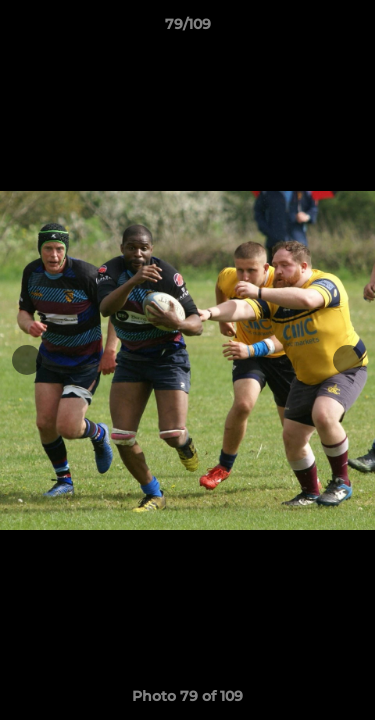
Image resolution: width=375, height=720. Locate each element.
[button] (351, 29)
